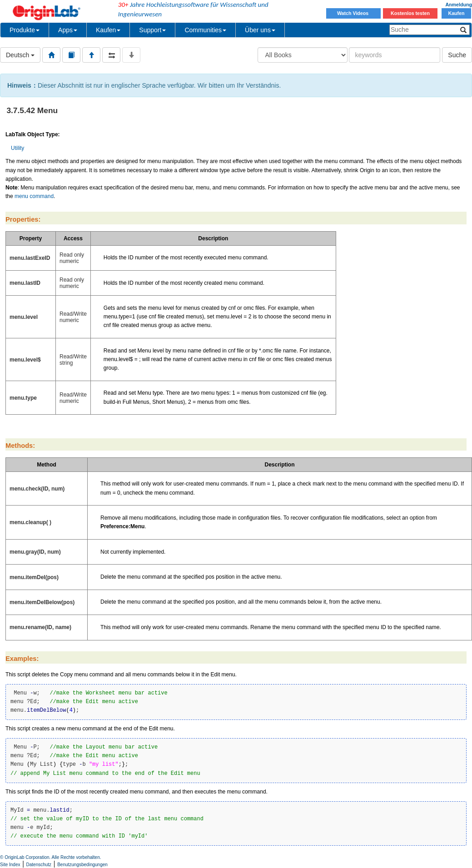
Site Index (10, 865)
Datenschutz (39, 865)
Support (152, 30)
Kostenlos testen (410, 13)
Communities (205, 30)
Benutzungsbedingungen (82, 865)
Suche (457, 55)
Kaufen (456, 13)
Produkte (25, 30)
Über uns (260, 30)
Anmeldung (459, 5)
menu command (34, 196)
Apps (68, 30)
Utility (17, 148)
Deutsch (20, 55)
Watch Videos (353, 13)
